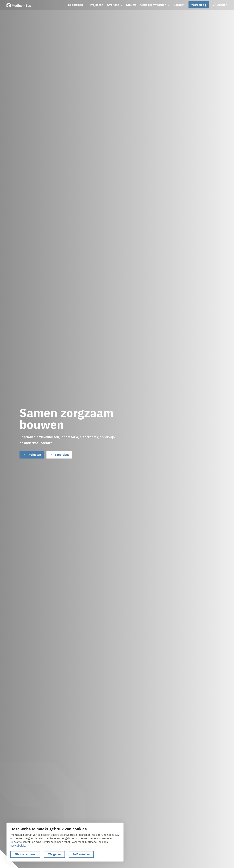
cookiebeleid (18, 846)
